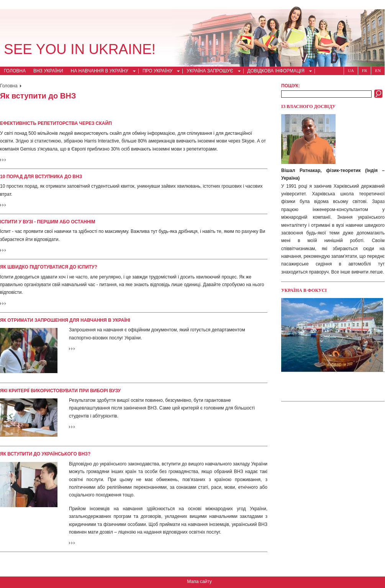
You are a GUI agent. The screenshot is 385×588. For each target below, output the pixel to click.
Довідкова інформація (278, 72)
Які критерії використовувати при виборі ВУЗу (60, 391)
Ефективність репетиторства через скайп (56, 123)
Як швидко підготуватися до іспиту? (49, 267)
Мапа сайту (199, 581)
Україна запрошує (211, 72)
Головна (15, 71)
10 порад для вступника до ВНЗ (41, 177)
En (378, 70)
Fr (365, 70)
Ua (351, 70)
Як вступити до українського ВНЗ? (45, 454)
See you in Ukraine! (80, 49)
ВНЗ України (48, 71)
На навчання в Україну (101, 72)
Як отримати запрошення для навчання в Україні (65, 320)
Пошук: (291, 86)
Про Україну (159, 72)
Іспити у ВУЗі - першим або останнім (48, 222)
